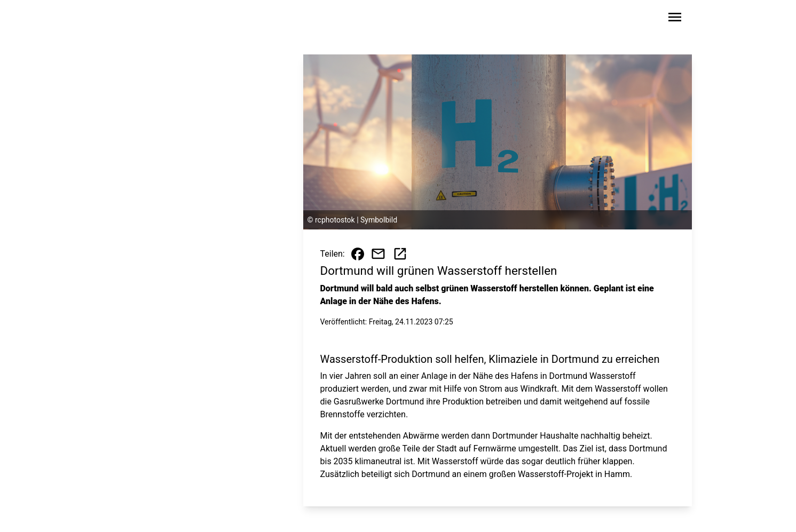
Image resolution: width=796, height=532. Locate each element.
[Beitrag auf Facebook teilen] (358, 254)
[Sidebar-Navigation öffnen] (675, 19)
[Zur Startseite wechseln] (139, 19)
